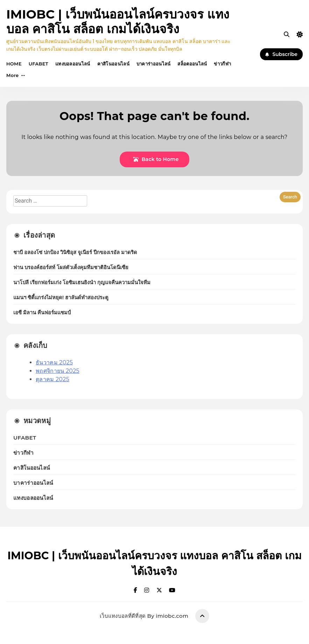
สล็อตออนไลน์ (192, 64)
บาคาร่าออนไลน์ (154, 64)
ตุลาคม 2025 (52, 379)
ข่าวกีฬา (222, 64)
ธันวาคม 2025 (54, 362)
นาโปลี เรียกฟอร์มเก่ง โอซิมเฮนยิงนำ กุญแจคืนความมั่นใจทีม (82, 282)
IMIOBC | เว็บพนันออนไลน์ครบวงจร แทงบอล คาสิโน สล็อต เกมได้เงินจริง (118, 22)
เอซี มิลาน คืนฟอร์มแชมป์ (42, 313)
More (12, 75)
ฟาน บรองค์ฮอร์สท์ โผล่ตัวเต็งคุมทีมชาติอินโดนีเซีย (71, 267)
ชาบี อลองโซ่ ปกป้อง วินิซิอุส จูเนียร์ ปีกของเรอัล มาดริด (75, 252)
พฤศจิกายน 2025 (58, 371)
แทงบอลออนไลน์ (73, 64)
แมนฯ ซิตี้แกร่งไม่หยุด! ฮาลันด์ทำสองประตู (61, 297)
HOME (14, 64)
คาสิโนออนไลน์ (113, 64)
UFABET (38, 64)
